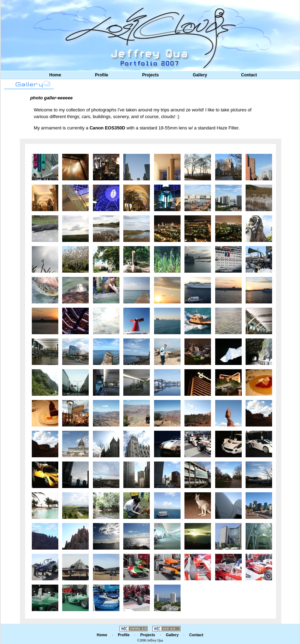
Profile (102, 75)
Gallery (200, 75)
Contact (249, 75)
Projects (150, 75)
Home (55, 75)
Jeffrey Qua (155, 640)
